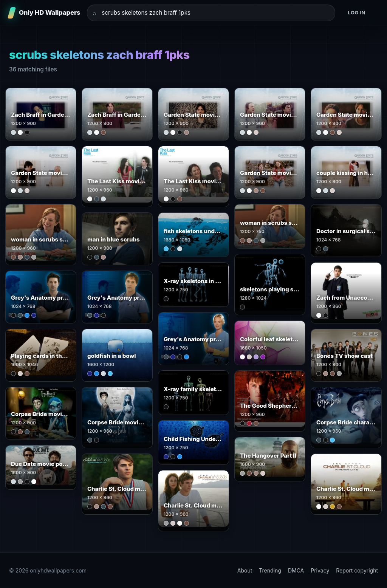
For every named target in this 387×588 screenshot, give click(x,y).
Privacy (320, 570)
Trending (270, 570)
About (245, 570)
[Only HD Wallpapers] (45, 13)
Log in (357, 12)
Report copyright (357, 570)
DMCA (296, 570)
